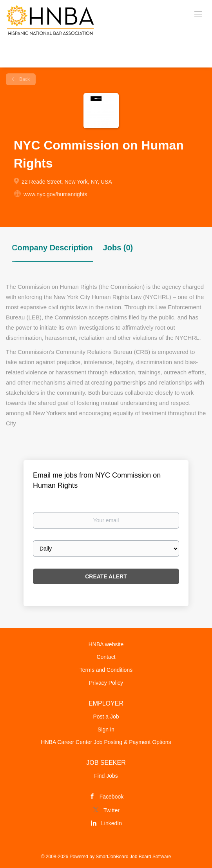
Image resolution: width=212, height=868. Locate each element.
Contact (106, 657)
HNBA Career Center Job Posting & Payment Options (106, 742)
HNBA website (106, 644)
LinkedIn (111, 823)
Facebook (111, 797)
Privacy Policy (106, 683)
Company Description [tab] (52, 248)
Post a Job (106, 717)
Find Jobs (106, 776)
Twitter (111, 810)
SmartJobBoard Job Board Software (133, 857)
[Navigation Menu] (198, 14)
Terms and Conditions (106, 670)
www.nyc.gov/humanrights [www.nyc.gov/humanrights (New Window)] (55, 194)
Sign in (106, 729)
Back (24, 79)
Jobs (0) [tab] (118, 248)
